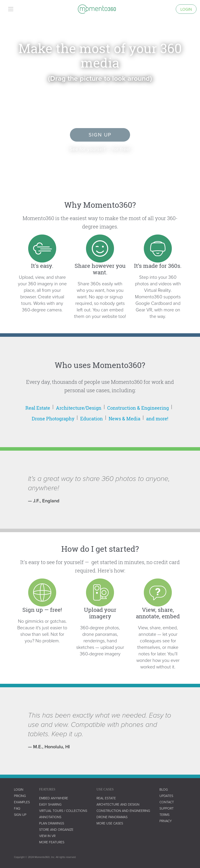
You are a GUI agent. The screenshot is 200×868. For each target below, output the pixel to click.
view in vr (47, 836)
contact (167, 802)
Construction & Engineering (138, 408)
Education (91, 419)
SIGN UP (20, 815)
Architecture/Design (79, 408)
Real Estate (38, 408)
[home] (97, 9)
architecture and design (118, 804)
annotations (50, 817)
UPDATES (166, 796)
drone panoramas (112, 817)
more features (52, 842)
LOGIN (19, 789)
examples (22, 802)
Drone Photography (53, 419)
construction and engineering (123, 811)
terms (164, 815)
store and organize (56, 829)
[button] (11, 9)
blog (164, 789)
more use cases (110, 823)
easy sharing (50, 804)
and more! (157, 419)
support (167, 808)
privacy (166, 821)
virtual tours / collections (63, 811)
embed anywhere (54, 798)
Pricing (20, 796)
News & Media (124, 419)
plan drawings (52, 823)
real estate (106, 798)
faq (17, 808)
